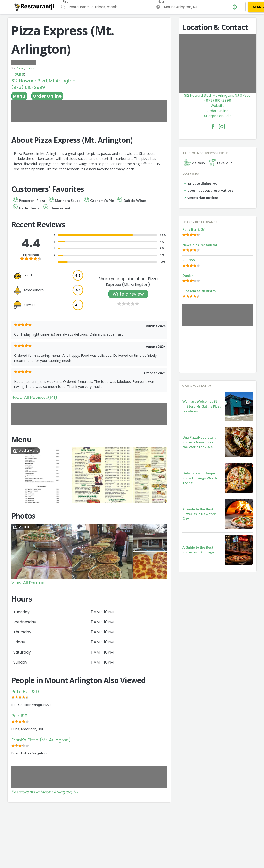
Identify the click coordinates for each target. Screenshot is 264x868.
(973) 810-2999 (28, 87)
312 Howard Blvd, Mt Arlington (43, 81)
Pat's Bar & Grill (28, 691)
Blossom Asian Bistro (199, 291)
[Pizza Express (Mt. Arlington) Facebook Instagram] (222, 127)
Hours (18, 74)
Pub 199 (19, 716)
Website (218, 106)
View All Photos (28, 583)
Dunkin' (189, 276)
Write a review (128, 294)
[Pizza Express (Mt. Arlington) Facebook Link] (213, 127)
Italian (31, 68)
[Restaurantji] (34, 7)
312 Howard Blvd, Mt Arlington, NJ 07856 (217, 95)
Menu (19, 96)
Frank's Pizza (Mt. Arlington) (41, 740)
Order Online (47, 96)
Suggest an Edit (217, 116)
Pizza (20, 68)
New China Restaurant (200, 245)
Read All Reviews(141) (34, 397)
